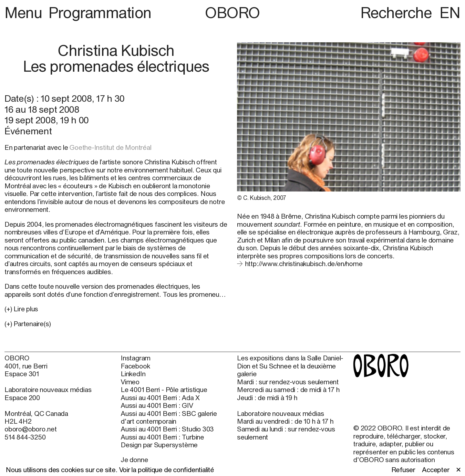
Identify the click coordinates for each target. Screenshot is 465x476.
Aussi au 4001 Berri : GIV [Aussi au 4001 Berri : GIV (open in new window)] (157, 405)
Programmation (100, 12)
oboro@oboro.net (31, 429)
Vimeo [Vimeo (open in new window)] (130, 382)
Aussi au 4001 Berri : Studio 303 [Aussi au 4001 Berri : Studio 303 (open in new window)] (167, 429)
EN (450, 12)
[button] (116, 324)
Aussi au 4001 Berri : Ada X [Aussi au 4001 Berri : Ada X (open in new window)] (160, 398)
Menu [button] (25, 12)
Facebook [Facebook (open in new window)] (135, 366)
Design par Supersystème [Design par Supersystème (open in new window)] (159, 445)
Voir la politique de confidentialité (167, 470)
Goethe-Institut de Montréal (110, 147)
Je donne (134, 460)
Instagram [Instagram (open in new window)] (136, 358)
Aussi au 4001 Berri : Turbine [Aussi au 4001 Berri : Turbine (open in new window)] (162, 437)
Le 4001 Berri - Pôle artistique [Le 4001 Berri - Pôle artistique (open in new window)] (164, 389)
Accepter (436, 470)
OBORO (232, 12)
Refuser (403, 470)
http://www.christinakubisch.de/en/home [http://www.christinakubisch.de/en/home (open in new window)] (304, 264)
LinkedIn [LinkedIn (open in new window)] (133, 374)
